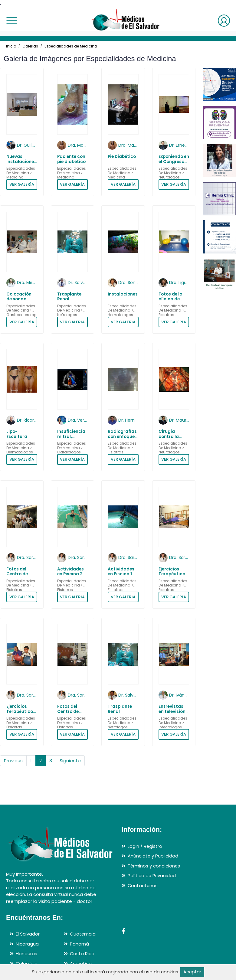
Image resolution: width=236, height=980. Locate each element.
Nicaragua (27, 944)
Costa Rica (82, 954)
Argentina (81, 964)
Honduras (26, 954)
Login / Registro (145, 846)
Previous (13, 761)
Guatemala (83, 934)
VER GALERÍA (22, 184)
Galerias (30, 46)
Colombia (27, 964)
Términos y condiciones (154, 866)
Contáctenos (143, 885)
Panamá (79, 944)
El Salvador (28, 934)
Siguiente (70, 761)
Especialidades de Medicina (71, 46)
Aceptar (192, 972)
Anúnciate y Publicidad (153, 856)
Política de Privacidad (152, 875)
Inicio (11, 46)
